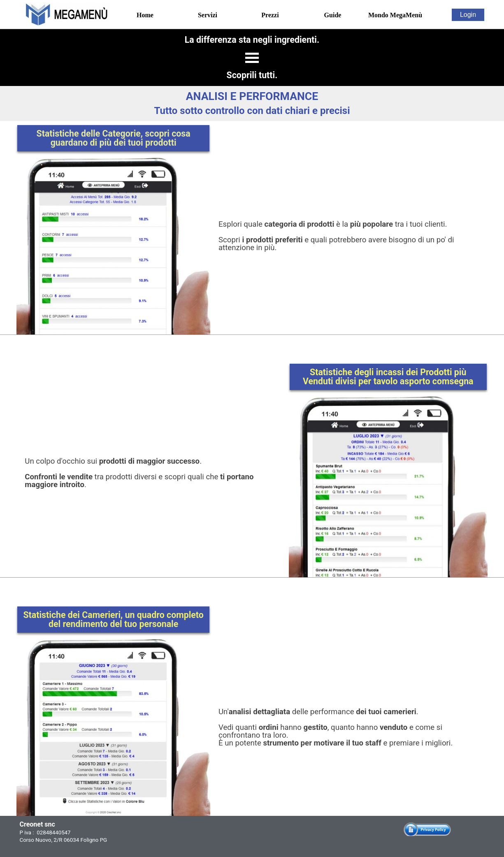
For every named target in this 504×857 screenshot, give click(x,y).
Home (145, 15)
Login (468, 15)
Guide (333, 15)
